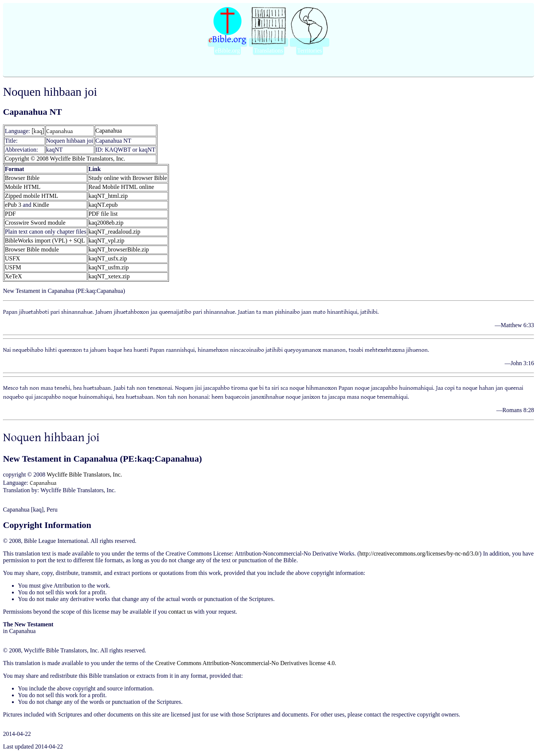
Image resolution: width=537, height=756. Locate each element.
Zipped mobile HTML (32, 196)
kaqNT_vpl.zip (106, 241)
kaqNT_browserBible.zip (119, 249)
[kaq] (38, 131)
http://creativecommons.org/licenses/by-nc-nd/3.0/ (420, 553)
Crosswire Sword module (35, 223)
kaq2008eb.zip (106, 223)
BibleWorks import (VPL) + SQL (45, 241)
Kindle (41, 205)
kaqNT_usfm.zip (109, 267)
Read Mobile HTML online (121, 187)
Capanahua (59, 131)
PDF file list (103, 214)
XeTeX (13, 276)
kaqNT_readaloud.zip (114, 232)
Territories (310, 50)
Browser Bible (22, 178)
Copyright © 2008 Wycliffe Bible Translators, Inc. (65, 159)
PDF (10, 214)
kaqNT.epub (103, 205)
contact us (180, 612)
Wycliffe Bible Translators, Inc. (84, 475)
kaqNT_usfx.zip (108, 258)
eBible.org (228, 50)
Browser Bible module (32, 249)
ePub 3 (13, 205)
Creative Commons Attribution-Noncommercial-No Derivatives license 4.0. (246, 663)
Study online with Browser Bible (128, 178)
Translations (269, 50)
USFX (12, 258)
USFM (13, 267)
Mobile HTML (23, 187)
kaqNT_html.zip (108, 196)
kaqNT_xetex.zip (109, 276)
